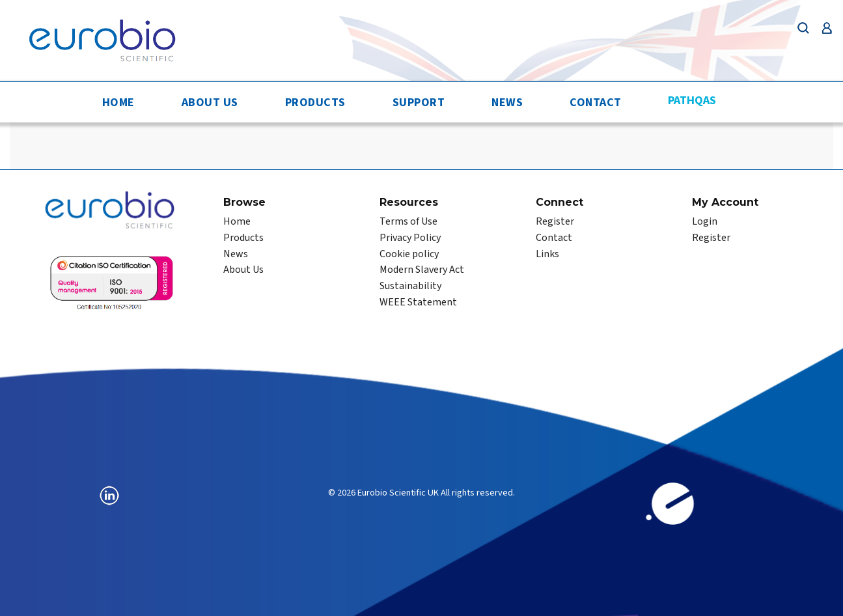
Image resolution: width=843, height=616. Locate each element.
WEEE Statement (418, 302)
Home (118, 103)
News (507, 103)
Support (419, 103)
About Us (210, 103)
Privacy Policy (410, 238)
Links (547, 254)
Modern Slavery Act (422, 270)
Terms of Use (408, 221)
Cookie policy (409, 254)
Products (315, 103)
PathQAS (692, 101)
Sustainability (410, 286)
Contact (596, 103)
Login (705, 221)
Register (555, 221)
